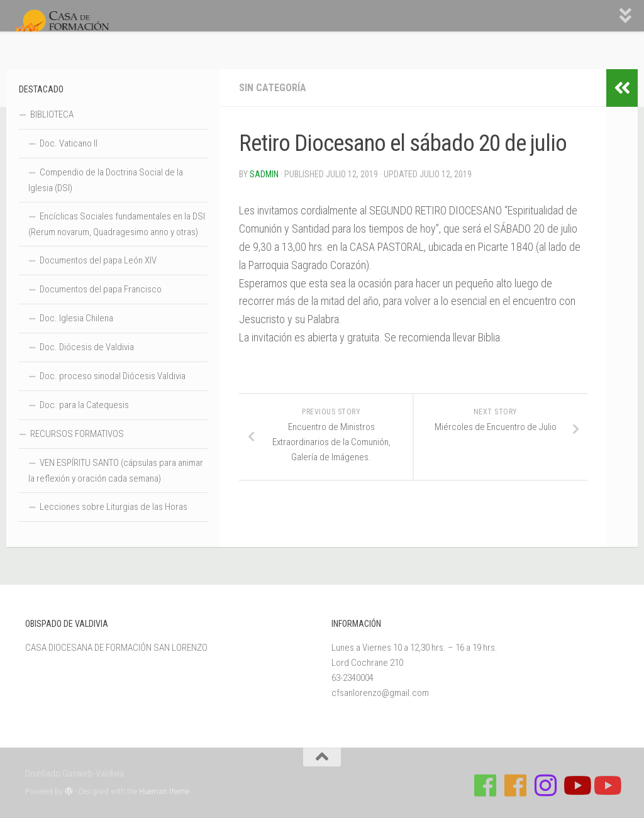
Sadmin (264, 174)
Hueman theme (164, 791)
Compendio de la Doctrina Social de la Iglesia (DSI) (106, 180)
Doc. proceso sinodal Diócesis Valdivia (113, 376)
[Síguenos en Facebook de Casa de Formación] (486, 785)
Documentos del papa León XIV (98, 260)
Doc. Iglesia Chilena (76, 318)
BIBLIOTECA (52, 114)
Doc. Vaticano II (69, 143)
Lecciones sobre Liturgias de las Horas (114, 507)
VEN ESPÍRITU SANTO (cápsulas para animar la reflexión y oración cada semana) (116, 471)
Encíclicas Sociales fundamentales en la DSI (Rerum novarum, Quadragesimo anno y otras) (117, 224)
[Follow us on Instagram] (546, 785)
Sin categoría (273, 88)
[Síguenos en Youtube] (576, 785)
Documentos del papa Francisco (101, 289)
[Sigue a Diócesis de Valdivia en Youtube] (606, 785)
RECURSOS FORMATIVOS (77, 434)
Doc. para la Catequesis (84, 405)
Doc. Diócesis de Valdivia (87, 347)
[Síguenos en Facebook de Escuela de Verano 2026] (516, 785)
